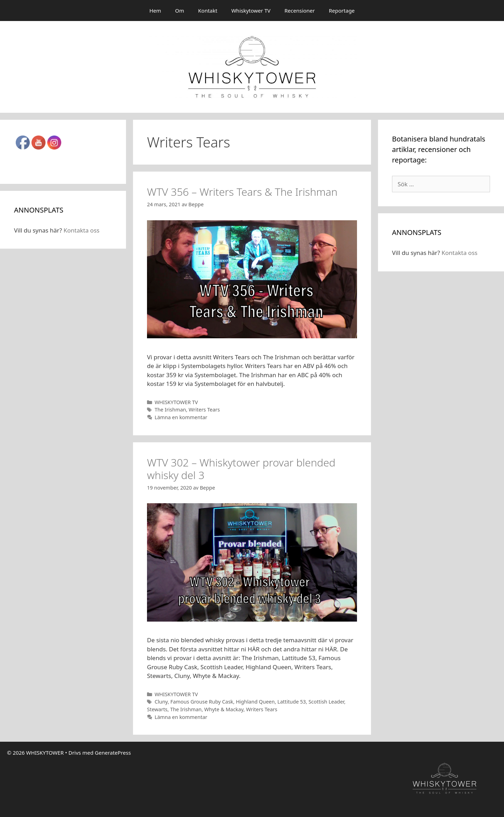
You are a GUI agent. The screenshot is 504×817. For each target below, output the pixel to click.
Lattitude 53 (292, 702)
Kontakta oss (81, 230)
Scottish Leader (326, 702)
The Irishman (170, 410)
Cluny (161, 702)
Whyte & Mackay (224, 709)
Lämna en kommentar (181, 417)
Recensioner (300, 11)
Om (180, 11)
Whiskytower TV (251, 11)
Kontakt (208, 11)
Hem (155, 11)
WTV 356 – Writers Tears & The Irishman (242, 192)
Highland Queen (255, 702)
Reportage (342, 11)
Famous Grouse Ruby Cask (202, 702)
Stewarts (157, 709)
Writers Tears (204, 410)
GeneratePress (113, 753)
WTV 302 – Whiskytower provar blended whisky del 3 (241, 469)
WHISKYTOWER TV (176, 402)
